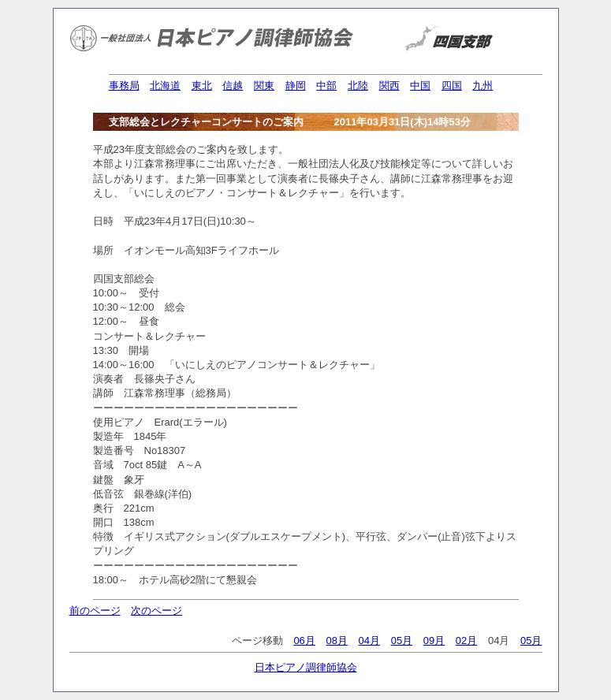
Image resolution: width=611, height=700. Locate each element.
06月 (304, 640)
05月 (402, 640)
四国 (452, 86)
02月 (466, 640)
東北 (202, 86)
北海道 (165, 86)
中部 (326, 86)
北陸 (358, 86)
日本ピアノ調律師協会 (306, 667)
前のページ (95, 611)
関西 (389, 86)
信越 (233, 86)
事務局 (124, 86)
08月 (336, 640)
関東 (264, 86)
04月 (369, 640)
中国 (420, 86)
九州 (482, 86)
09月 (434, 640)
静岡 (296, 86)
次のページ (156, 611)
